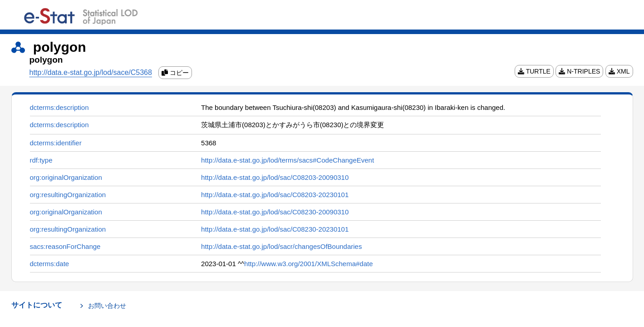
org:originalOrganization (66, 177)
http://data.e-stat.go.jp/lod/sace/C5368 (91, 72)
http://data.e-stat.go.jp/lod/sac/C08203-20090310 (275, 177)
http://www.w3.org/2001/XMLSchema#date (309, 264)
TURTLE (534, 71)
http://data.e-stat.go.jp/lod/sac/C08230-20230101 (275, 229)
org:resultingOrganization (68, 195)
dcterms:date (50, 264)
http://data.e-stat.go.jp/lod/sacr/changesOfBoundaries (281, 246)
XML (619, 71)
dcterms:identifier (56, 143)
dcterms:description (59, 107)
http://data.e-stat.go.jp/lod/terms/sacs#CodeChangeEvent (288, 160)
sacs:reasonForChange (65, 246)
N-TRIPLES (579, 71)
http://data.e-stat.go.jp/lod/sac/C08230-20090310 (275, 212)
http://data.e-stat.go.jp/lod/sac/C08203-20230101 (275, 195)
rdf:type (41, 160)
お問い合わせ (107, 306)
